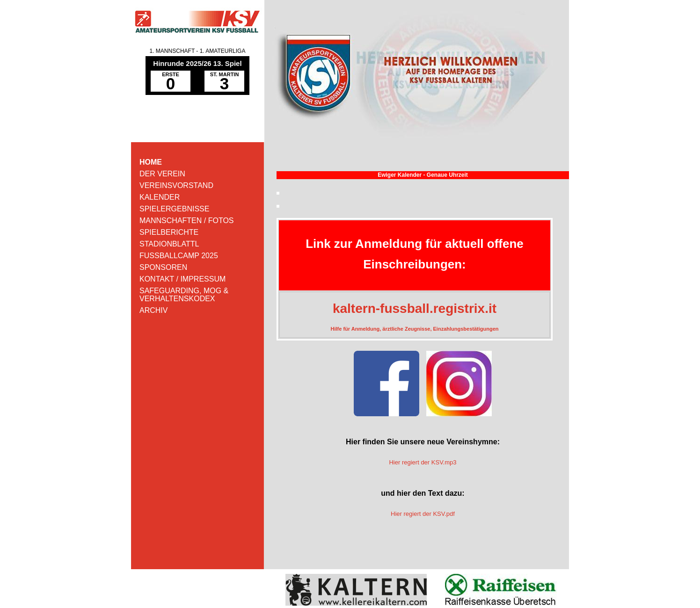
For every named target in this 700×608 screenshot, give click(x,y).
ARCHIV (153, 310)
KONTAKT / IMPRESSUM (182, 279)
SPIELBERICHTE (169, 232)
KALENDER (160, 197)
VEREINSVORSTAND (176, 185)
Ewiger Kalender (400, 175)
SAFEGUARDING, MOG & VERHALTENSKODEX (184, 295)
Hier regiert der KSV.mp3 (423, 462)
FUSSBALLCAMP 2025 (179, 256)
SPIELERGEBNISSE (174, 209)
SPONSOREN (163, 267)
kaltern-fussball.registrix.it (415, 308)
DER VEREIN (162, 174)
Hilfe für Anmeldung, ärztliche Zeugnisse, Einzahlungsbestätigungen (415, 329)
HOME (151, 162)
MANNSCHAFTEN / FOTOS (187, 221)
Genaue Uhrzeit (447, 175)
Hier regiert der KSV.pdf (423, 514)
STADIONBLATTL (169, 244)
